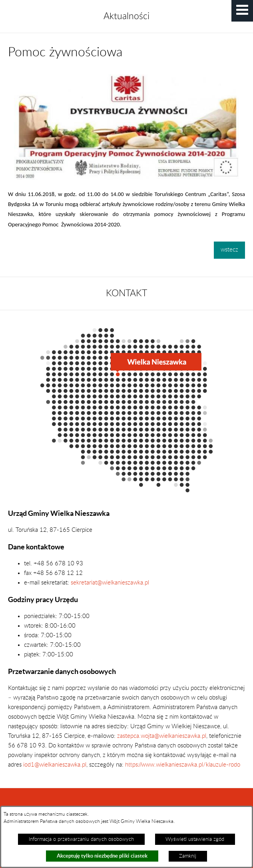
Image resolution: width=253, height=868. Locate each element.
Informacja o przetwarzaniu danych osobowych (81, 839)
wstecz (229, 250)
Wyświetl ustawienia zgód (195, 839)
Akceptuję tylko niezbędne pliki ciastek (102, 856)
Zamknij (188, 856)
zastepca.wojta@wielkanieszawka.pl (162, 736)
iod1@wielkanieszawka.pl (55, 765)
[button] (242, 11)
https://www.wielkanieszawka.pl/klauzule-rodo (182, 765)
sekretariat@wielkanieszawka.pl (110, 583)
